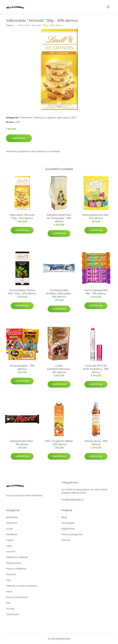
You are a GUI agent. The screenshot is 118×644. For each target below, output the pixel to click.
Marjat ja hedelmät (16, 569)
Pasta (9, 591)
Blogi (64, 517)
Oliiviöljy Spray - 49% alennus (96, 443)
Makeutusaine (13, 563)
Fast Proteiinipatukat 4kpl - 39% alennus (96, 292)
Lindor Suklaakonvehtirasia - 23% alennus (59, 369)
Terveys (10, 609)
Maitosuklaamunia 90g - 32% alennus (96, 216)
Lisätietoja (19, 138)
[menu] (108, 7)
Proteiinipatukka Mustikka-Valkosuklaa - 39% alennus (59, 293)
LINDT (74, 118)
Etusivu (10, 25)
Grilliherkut (12, 523)
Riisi (8, 603)
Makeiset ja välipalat (45, 118)
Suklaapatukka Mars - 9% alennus (22, 443)
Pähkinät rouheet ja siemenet (22, 586)
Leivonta (11, 551)
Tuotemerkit (26, 118)
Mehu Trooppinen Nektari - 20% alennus (59, 443)
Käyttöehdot (68, 529)
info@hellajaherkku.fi (72, 500)
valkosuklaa (63, 118)
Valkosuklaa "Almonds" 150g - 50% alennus (22, 216)
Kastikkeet (12, 534)
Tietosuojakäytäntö (72, 534)
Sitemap (66, 540)
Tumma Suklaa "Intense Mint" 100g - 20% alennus (22, 292)
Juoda (9, 529)
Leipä (9, 546)
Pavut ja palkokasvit (17, 597)
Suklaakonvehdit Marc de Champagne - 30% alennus (59, 218)
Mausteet (11, 574)
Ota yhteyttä (68, 523)
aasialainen (12, 517)
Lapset (10, 540)
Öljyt (8, 580)
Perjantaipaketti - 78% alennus (22, 367)
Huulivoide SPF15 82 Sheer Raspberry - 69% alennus (96, 369)
